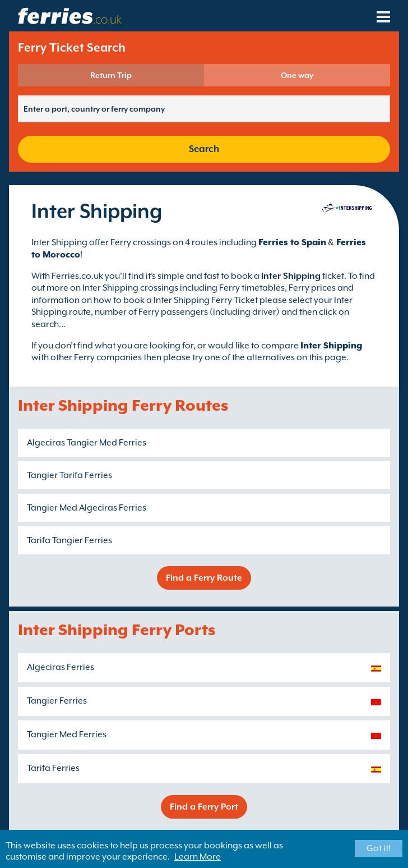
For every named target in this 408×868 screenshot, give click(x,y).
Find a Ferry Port (204, 807)
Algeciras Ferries (61, 667)
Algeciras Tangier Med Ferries (87, 443)
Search (204, 149)
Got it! (379, 848)
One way (297, 75)
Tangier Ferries (57, 701)
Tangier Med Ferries (67, 734)
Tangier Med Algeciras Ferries (87, 508)
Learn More (198, 857)
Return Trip (111, 75)
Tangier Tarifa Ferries (69, 475)
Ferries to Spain (292, 242)
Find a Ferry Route (204, 578)
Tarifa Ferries (53, 768)
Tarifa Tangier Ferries (69, 540)
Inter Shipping (331, 346)
